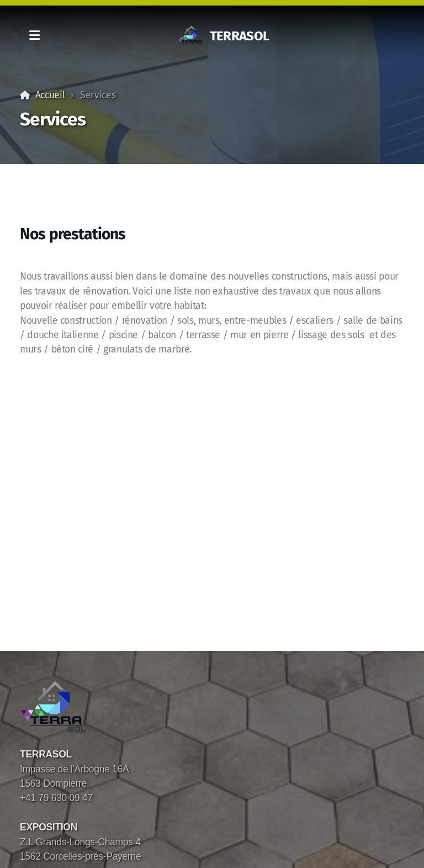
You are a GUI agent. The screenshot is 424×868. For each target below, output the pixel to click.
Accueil (50, 95)
